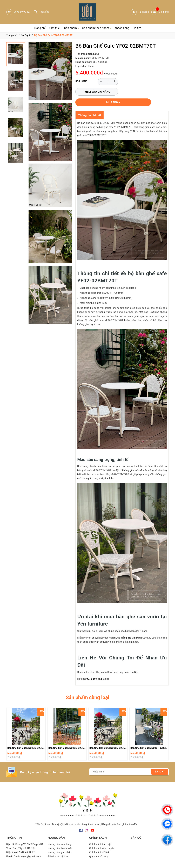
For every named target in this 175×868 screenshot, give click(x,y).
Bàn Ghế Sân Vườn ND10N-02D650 (68, 740)
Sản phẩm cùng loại (87, 688)
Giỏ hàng (160, 12)
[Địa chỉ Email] (129, 763)
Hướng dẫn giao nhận (60, 844)
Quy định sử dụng (99, 848)
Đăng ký (160, 763)
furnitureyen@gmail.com (27, 848)
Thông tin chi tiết (90, 105)
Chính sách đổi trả (99, 844)
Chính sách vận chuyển (102, 840)
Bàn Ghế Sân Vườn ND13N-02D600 (26, 740)
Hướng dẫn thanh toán (60, 840)
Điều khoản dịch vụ (58, 848)
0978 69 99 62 (18, 12)
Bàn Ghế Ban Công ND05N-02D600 (108, 740)
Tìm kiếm (41, 12)
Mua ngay (142, 92)
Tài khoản (140, 12)
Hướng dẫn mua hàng (60, 836)
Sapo (114, 864)
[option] (26, 727)
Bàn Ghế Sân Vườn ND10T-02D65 (149, 740)
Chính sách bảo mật (100, 836)
